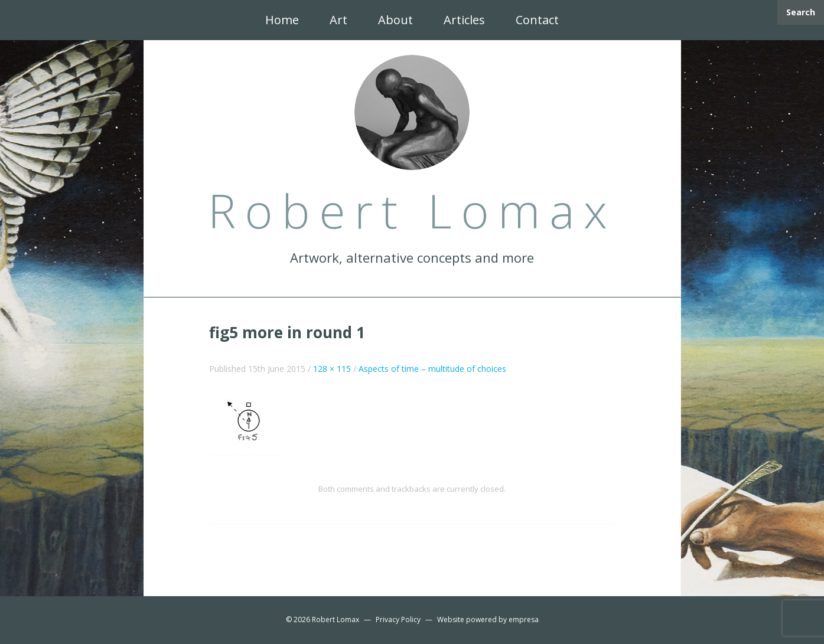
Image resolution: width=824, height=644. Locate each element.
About (395, 20)
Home (282, 20)
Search (801, 12)
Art (338, 20)
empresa (524, 620)
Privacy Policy (398, 620)
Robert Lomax (336, 620)
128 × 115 (332, 369)
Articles (464, 20)
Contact (537, 20)
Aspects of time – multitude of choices (432, 369)
